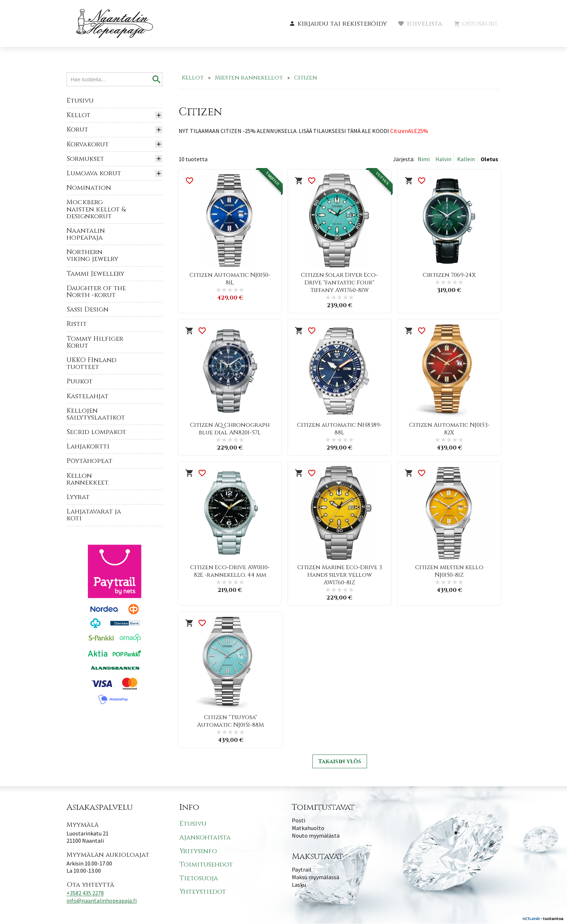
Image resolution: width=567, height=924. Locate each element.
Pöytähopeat (89, 461)
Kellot (78, 115)
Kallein (466, 159)
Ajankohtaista (205, 838)
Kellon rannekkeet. (88, 479)
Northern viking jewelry (92, 255)
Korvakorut (88, 144)
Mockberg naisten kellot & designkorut (96, 209)
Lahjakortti (88, 446)
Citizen (306, 78)
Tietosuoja (199, 879)
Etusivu (80, 101)
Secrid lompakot (96, 432)
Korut (77, 130)
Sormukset (85, 159)
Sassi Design (88, 310)
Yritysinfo (198, 851)
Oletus (489, 159)
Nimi (424, 159)
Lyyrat (78, 497)
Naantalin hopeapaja (86, 234)
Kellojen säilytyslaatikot (96, 414)
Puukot (80, 381)
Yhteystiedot (203, 892)
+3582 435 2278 (85, 893)
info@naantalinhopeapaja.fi (102, 901)
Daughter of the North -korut (96, 292)
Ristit (77, 324)
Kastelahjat (88, 396)
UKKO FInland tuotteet (91, 364)
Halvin (443, 159)
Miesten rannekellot (249, 78)
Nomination (89, 188)
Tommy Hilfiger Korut (95, 342)
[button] (338, 24)
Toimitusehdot (206, 865)
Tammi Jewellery (95, 274)
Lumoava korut (94, 173)
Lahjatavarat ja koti (94, 515)
